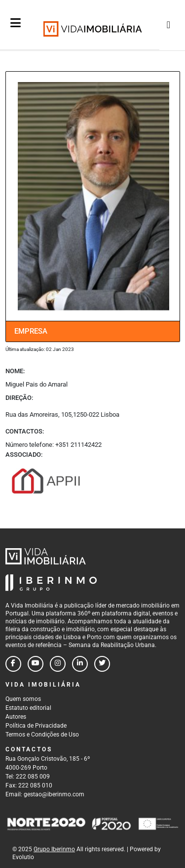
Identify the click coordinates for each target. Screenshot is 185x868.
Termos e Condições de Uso (42, 735)
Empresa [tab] (31, 331)
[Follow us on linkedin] (80, 664)
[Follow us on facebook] (13, 664)
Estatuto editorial (28, 708)
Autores (16, 717)
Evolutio (23, 857)
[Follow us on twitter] (102, 664)
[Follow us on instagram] (58, 664)
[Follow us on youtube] (36, 664)
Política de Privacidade (36, 726)
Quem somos (23, 699)
